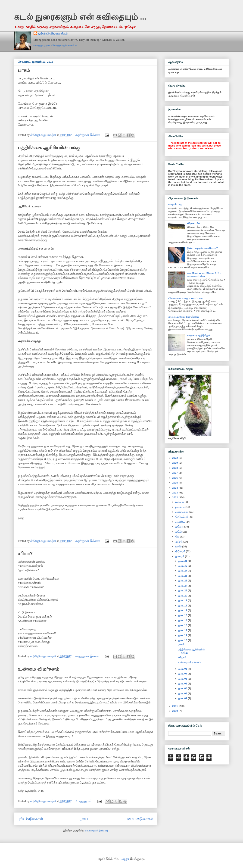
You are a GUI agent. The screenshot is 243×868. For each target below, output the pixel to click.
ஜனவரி (180, 556)
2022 (175, 458)
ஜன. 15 (183, 615)
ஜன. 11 (183, 635)
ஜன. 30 (183, 566)
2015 (175, 483)
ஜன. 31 (183, 561)
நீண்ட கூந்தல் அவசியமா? (202, 248)
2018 (175, 468)
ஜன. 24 (183, 586)
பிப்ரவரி (181, 551)
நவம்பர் (180, 507)
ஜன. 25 (183, 581)
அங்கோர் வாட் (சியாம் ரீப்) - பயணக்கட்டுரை (204, 274)
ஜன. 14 (183, 620)
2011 (175, 706)
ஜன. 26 (183, 576)
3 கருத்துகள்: (84, 801)
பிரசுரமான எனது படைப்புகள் (186, 298)
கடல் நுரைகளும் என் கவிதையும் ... (80, 17)
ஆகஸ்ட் (180, 522)
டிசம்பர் (180, 502)
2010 (175, 711)
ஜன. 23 (183, 590)
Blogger (125, 859)
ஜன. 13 (183, 625)
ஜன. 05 (183, 684)
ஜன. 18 (183, 606)
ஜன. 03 (183, 693)
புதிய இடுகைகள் (30, 819)
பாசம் (24, 70)
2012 (175, 497)
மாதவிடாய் (175, 204)
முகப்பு (85, 819)
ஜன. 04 (183, 688)
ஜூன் (179, 532)
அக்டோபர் (182, 512)
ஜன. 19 (183, 600)
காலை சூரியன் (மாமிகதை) (184, 317)
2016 (175, 478)
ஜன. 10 (183, 640)
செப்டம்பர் (182, 517)
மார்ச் (179, 546)
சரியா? (25, 553)
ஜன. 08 (183, 669)
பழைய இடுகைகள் (140, 819)
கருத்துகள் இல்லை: (88, 135)
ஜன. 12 (183, 630)
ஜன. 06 (183, 679)
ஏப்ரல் (179, 542)
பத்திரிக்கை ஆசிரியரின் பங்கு (49, 148)
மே (178, 537)
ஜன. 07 (183, 674)
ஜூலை (180, 527)
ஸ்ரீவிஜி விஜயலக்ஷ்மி (53, 33)
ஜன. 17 (183, 610)
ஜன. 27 (183, 571)
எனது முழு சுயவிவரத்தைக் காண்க (55, 45)
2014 (175, 488)
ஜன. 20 (183, 596)
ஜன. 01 (183, 698)
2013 (175, 493)
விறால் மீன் (194, 223)
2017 (175, 473)
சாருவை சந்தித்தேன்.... (200, 335)
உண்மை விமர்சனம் (39, 669)
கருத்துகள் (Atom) (96, 830)
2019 (175, 463)
